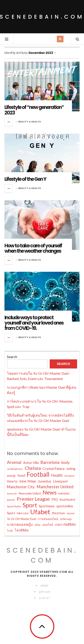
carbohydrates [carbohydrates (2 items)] (15, 469)
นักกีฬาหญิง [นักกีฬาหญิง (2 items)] (66, 519)
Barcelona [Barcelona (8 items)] (50, 462)
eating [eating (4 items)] (71, 469)
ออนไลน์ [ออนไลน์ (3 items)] (48, 525)
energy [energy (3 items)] (11, 476)
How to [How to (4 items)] (12, 481)
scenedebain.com (42, 555)
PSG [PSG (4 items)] (55, 499)
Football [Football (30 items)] (38, 474)
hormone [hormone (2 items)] (69, 476)
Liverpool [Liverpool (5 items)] (60, 481)
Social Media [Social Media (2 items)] (14, 506)
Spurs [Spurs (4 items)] (11, 513)
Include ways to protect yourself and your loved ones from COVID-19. (34, 323)
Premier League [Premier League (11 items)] (33, 499)
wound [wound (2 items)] (71, 513)
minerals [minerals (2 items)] (12, 493)
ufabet (44, 585)
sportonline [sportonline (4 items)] (65, 506)
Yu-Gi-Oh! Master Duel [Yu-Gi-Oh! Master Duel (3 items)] (22, 519)
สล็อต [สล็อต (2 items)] (38, 525)
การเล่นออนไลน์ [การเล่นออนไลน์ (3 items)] (48, 519)
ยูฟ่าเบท (44, 592)
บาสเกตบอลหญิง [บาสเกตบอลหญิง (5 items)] (20, 524)
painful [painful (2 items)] (11, 500)
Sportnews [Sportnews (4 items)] (47, 506)
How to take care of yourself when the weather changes (33, 248)
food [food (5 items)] (21, 475)
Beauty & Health (30, 122)
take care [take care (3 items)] (23, 513)
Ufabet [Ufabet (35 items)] (40, 512)
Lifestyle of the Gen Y (25, 179)
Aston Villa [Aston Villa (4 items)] (31, 463)
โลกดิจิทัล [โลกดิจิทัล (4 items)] (22, 530)
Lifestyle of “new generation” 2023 (34, 110)
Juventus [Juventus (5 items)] (45, 481)
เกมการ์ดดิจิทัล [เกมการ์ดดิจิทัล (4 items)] (65, 525)
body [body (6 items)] (66, 462)
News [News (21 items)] (50, 492)
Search (12, 357)
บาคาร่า (44, 598)
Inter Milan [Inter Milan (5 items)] (28, 481)
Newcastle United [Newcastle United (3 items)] (30, 493)
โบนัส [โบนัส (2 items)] (10, 531)
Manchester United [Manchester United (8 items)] (55, 487)
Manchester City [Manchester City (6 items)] (21, 487)
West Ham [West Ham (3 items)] (58, 513)
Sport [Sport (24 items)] (30, 505)
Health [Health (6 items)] (57, 475)
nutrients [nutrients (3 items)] (64, 493)
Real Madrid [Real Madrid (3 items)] (67, 500)
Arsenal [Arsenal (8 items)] (14, 462)
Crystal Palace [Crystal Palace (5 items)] (54, 468)
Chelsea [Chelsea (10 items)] (33, 468)
